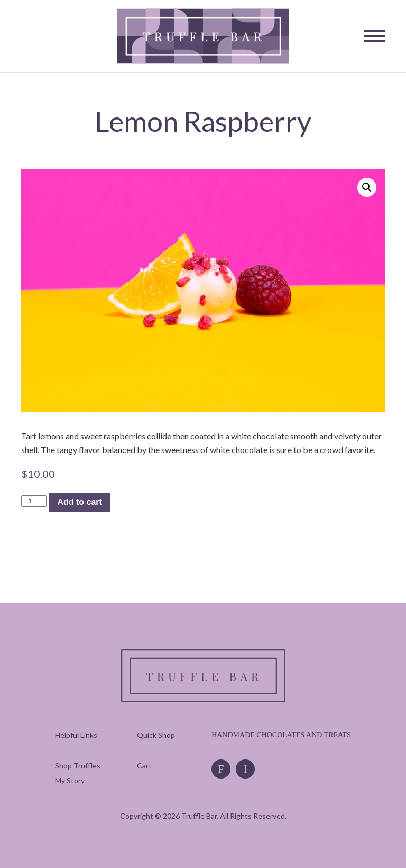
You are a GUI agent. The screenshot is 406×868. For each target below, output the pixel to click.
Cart (144, 766)
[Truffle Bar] (203, 36)
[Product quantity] (34, 501)
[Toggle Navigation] (374, 36)
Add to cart (79, 502)
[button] (367, 187)
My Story (70, 780)
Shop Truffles (78, 766)
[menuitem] (78, 766)
